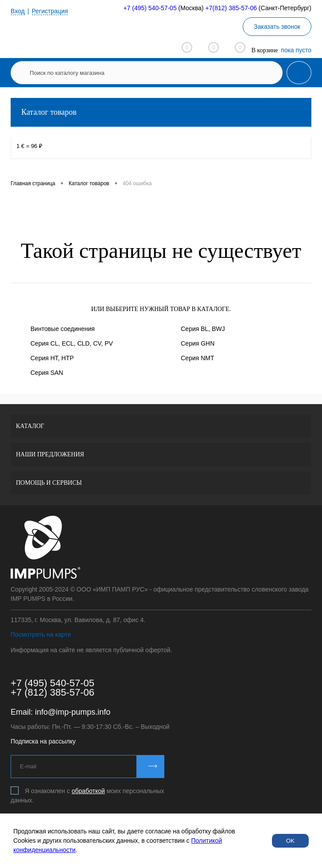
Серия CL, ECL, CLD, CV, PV (72, 343)
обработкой (88, 791)
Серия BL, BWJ (203, 329)
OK (290, 841)
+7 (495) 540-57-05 (150, 8)
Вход (18, 11)
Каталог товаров (161, 112)
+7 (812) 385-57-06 (52, 692)
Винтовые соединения (63, 329)
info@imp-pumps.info (73, 712)
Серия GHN (198, 343)
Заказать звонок (277, 27)
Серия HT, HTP (52, 358)
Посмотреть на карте (41, 634)
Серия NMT (197, 358)
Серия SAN (47, 373)
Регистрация (50, 11)
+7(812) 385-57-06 (231, 8)
